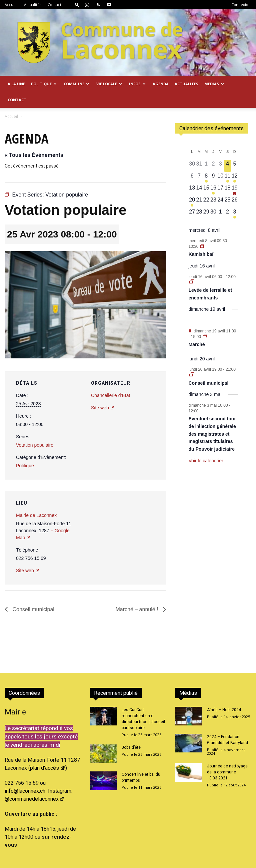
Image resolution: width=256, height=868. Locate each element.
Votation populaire (35, 429)
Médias (214, 84)
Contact (54, 4)
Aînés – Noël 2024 (224, 694)
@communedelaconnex (35, 783)
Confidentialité (221, 862)
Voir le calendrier (206, 445)
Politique (44, 84)
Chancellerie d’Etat (111, 379)
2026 (59, 862)
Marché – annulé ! (137, 593)
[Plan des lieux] (125, 521)
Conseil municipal (33, 593)
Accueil (11, 4)
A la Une (16, 84)
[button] (77, 4)
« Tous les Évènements (34, 139)
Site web (103, 392)
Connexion (241, 4)
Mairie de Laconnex (36, 499)
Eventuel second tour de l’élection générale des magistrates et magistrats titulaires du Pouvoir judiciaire (212, 418)
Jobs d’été (131, 731)
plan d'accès (48, 752)
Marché (197, 328)
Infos (137, 84)
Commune (76, 84)
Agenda (161, 84)
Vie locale (109, 84)
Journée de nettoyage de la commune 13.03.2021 (227, 756)
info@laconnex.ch (25, 775)
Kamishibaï (201, 238)
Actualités (33, 4)
